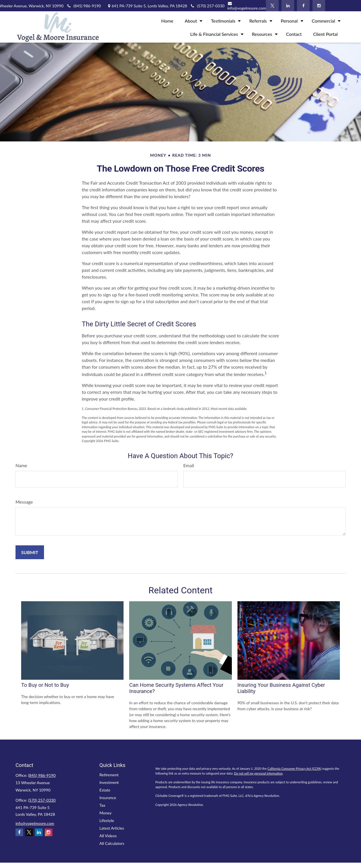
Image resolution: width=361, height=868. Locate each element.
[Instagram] (319, 6)
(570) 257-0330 (42, 800)
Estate (105, 790)
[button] (167, 20)
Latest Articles (112, 828)
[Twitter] (272, 6)
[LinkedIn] (288, 6)
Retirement (109, 775)
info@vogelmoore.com (247, 6)
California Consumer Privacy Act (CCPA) (294, 768)
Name (21, 465)
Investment (109, 782)
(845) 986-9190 (83, 6)
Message (24, 502)
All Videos (108, 836)
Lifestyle (107, 820)
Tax (103, 805)
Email (189, 465)
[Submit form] (30, 552)
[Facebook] (303, 6)
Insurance (108, 798)
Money (106, 813)
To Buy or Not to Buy (45, 685)
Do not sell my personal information (258, 773)
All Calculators (112, 843)
